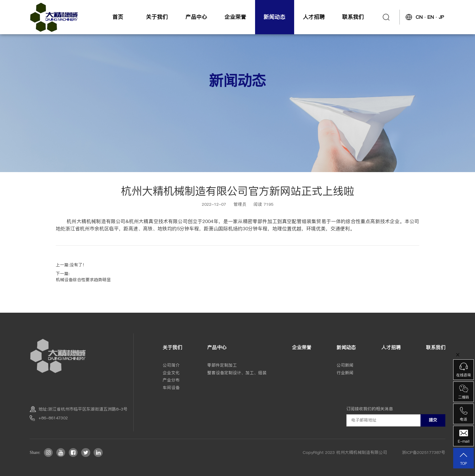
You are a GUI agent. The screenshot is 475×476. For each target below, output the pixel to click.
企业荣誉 (235, 17)
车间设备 (171, 388)
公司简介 (171, 365)
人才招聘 (314, 17)
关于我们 (157, 17)
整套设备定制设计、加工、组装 (237, 373)
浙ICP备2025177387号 (424, 452)
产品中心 (196, 17)
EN (431, 17)
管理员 (240, 204)
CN (419, 17)
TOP (463, 459)
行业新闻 (345, 373)
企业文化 (171, 373)
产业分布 (171, 380)
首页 (118, 17)
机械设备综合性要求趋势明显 (83, 280)
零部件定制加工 (222, 365)
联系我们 (353, 17)
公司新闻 (345, 365)
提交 (433, 420)
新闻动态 (274, 17)
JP (441, 17)
